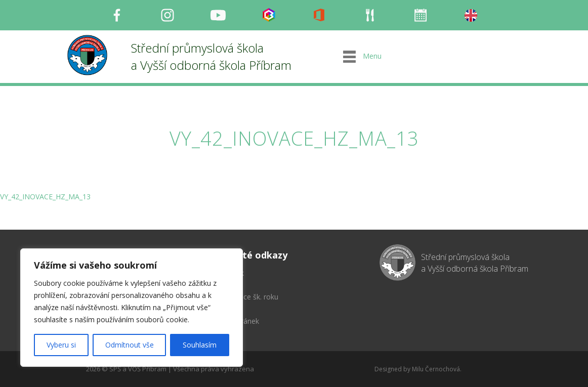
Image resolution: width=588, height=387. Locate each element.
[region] (132, 308)
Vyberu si (61, 345)
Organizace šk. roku (246, 297)
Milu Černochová (436, 369)
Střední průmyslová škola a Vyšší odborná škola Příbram (211, 56)
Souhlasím (200, 345)
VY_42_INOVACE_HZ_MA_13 (45, 197)
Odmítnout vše (130, 345)
